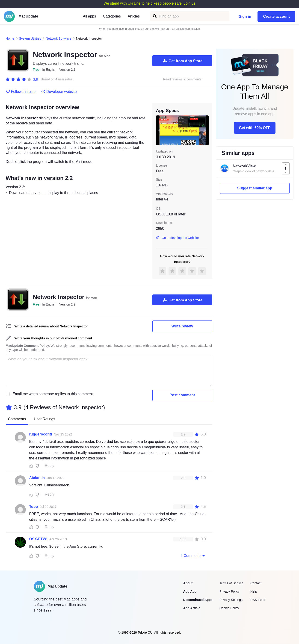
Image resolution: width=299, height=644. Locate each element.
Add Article (192, 608)
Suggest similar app (255, 188)
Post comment (182, 395)
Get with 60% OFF (255, 128)
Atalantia (37, 478)
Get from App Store (182, 61)
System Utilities (30, 38)
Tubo (34, 507)
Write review (182, 326)
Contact (256, 583)
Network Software (59, 38)
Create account (276, 16)
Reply (49, 466)
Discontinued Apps (198, 600)
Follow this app (21, 92)
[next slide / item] (205, 130)
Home (10, 38)
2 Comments (193, 556)
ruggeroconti (41, 434)
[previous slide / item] (159, 130)
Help (254, 591)
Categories (112, 16)
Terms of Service (231, 583)
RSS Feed (258, 600)
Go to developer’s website (178, 238)
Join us (190, 3)
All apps (90, 16)
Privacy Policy (229, 591)
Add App (190, 591)
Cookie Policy (229, 608)
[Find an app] (154, 16)
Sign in (245, 16)
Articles (134, 16)
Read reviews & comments (182, 79)
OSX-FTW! (38, 539)
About (188, 583)
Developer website (59, 92)
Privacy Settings (231, 600)
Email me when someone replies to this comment (53, 394)
